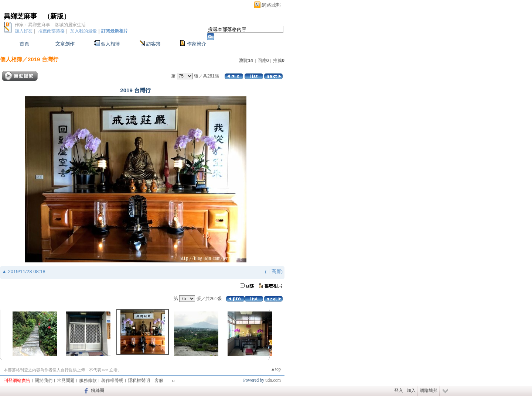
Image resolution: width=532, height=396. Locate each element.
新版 (57, 16)
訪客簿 (154, 44)
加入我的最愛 (83, 31)
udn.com (273, 380)
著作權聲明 (112, 380)
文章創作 (65, 44)
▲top (276, 369)
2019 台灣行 (43, 59)
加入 (411, 390)
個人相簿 (110, 44)
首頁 (24, 44)
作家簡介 (197, 44)
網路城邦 (271, 5)
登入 (399, 390)
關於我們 (44, 380)
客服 (159, 380)
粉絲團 (98, 390)
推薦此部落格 (51, 31)
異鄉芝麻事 (20, 16)
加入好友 (24, 31)
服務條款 (88, 380)
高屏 (276, 271)
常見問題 (66, 380)
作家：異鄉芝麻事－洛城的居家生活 (50, 25)
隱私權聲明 (139, 380)
